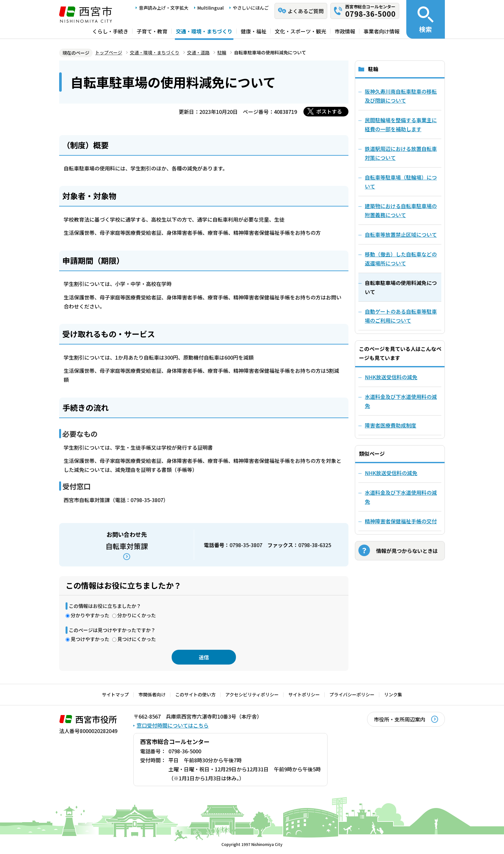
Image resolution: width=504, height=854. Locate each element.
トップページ (109, 52)
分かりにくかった (137, 615)
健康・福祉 (254, 31)
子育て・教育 (152, 31)
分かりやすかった (90, 615)
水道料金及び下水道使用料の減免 (401, 401)
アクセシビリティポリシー (252, 694)
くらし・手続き (110, 31)
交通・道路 (198, 52)
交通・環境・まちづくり (204, 31)
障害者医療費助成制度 (391, 425)
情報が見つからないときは (407, 551)
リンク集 (393, 694)
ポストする (329, 111)
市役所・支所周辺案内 (400, 719)
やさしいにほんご (251, 8)
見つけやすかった (90, 639)
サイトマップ (115, 694)
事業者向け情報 (382, 31)
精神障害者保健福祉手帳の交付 (401, 521)
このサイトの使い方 (195, 694)
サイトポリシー (304, 694)
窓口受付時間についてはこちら (173, 725)
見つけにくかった (137, 639)
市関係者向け (152, 694)
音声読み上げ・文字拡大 (164, 8)
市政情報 (345, 31)
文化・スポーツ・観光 (301, 31)
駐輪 (222, 52)
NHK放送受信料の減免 (391, 377)
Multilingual (211, 8)
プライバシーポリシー (352, 694)
